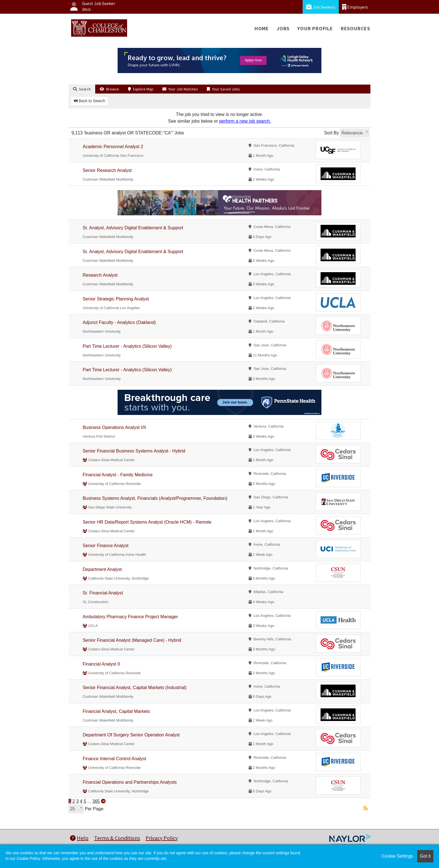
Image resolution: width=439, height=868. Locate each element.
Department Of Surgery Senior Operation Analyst (131, 735)
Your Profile (315, 28)
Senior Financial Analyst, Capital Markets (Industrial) (135, 688)
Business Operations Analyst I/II (114, 427)
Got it (425, 856)
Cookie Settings (397, 856)
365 (96, 801)
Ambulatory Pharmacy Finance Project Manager (130, 617)
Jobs (283, 28)
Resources (355, 28)
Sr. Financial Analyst (103, 593)
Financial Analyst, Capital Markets (116, 711)
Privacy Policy (162, 838)
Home (262, 28)
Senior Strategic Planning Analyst (116, 299)
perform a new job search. (245, 121)
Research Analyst (100, 275)
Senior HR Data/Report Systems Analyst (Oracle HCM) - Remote (147, 522)
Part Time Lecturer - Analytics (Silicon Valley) (127, 346)
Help (79, 838)
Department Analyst (102, 569)
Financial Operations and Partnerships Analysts (130, 782)
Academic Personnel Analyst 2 (113, 147)
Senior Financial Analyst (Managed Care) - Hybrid (132, 640)
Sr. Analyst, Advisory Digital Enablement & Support (133, 228)
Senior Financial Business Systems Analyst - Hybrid (134, 451)
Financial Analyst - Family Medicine (118, 475)
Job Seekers (321, 7)
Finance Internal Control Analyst (114, 759)
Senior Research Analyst (107, 170)
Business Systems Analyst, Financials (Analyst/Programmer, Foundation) (155, 498)
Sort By (331, 133)
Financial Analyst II (101, 664)
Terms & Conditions (117, 838)
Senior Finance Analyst (106, 546)
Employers (355, 7)
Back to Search (89, 101)
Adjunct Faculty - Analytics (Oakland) (119, 322)
